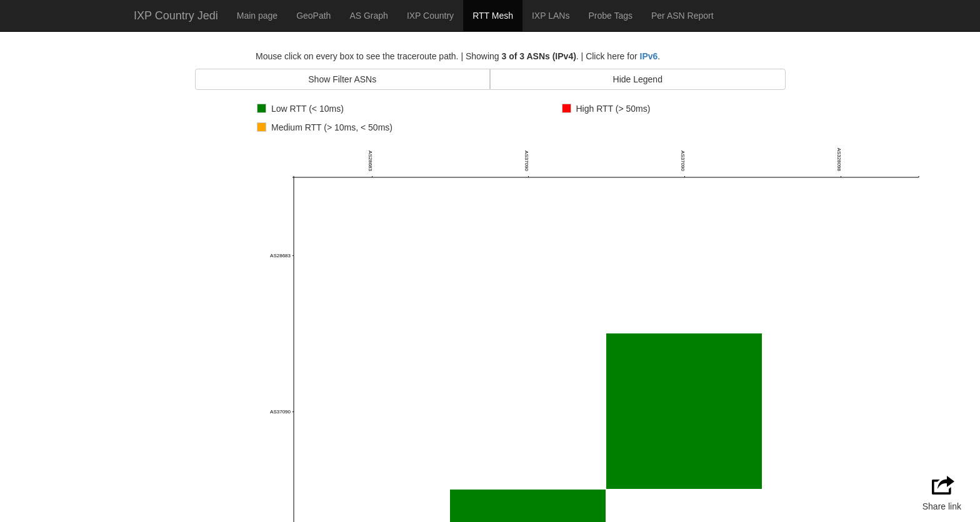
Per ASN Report (682, 16)
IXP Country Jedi (176, 16)
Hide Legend (638, 79)
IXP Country (430, 16)
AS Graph (368, 16)
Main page (257, 16)
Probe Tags (610, 16)
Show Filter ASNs (342, 79)
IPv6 (649, 56)
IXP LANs (551, 16)
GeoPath (313, 16)
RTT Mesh (493, 16)
